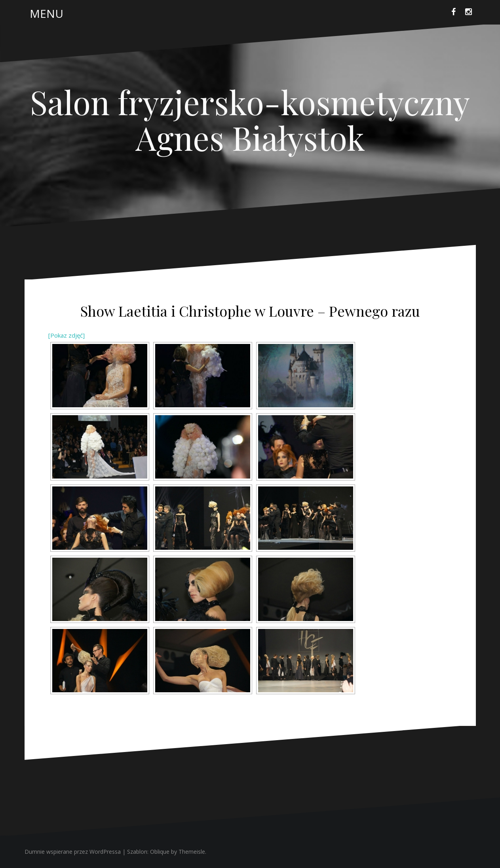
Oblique (160, 852)
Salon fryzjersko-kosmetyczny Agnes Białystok (250, 120)
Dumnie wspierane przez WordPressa (73, 852)
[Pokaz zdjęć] (67, 335)
